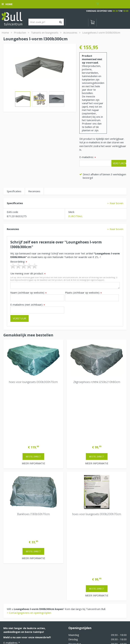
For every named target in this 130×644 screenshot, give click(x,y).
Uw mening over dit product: (28, 273)
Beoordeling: (19, 262)
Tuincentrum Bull (13, 561)
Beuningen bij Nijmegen (17, 572)
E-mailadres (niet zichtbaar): (28, 305)
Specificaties (14, 191)
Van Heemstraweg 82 (16, 567)
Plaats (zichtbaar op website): (83, 293)
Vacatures (74, 568)
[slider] (24, 266)
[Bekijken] (92, 23)
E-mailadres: (88, 157)
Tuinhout (62, 626)
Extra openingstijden (80, 553)
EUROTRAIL (75, 216)
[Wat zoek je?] (46, 22)
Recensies (34, 191)
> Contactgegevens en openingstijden (29, 497)
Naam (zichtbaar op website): (28, 293)
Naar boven (116, 203)
